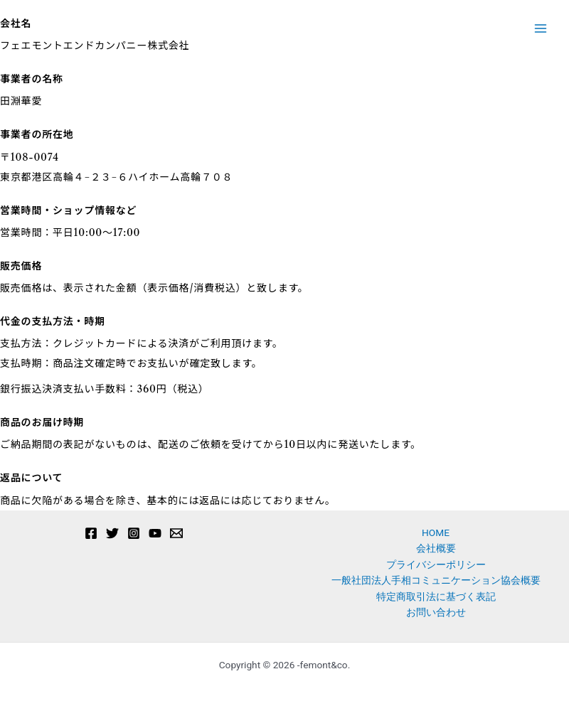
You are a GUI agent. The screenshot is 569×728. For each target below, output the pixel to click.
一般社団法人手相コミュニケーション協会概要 (436, 580)
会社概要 (436, 548)
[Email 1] (176, 533)
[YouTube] (155, 533)
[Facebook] (91, 533)
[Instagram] (134, 533)
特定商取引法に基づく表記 (436, 596)
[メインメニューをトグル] (541, 29)
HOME (436, 532)
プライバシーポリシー (436, 564)
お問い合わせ (436, 612)
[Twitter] (112, 533)
